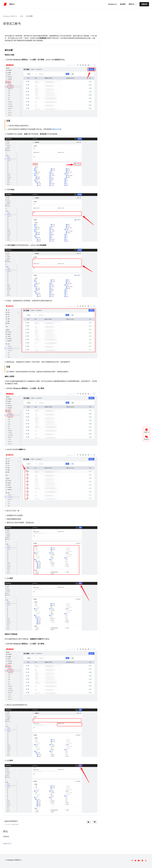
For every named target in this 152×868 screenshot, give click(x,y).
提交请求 (123, 4)
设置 (22, 16)
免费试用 (144, 4)
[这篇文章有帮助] (89, 822)
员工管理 (29, 16)
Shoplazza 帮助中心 (10, 16)
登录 (6, 844)
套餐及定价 (57, 129)
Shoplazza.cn (112, 4)
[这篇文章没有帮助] (95, 822)
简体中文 (132, 4)
